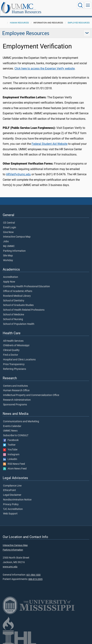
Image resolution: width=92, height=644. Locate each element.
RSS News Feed (14, 464)
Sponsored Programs (15, 405)
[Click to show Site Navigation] (88, 5)
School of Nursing (13, 319)
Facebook (11, 440)
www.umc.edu (10, 567)
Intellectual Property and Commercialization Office (31, 395)
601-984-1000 (33, 575)
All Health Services (13, 341)
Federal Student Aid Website (50, 144)
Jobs (6, 242)
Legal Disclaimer (12, 495)
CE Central (9, 223)
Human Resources (27, 12)
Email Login (10, 228)
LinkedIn (10, 459)
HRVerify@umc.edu (18, 174)
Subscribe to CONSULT (16, 436)
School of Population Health (19, 324)
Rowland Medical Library (17, 296)
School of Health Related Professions (24, 310)
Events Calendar (12, 426)
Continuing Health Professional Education (26, 287)
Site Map (8, 256)
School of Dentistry (14, 301)
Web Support (10, 514)
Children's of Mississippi (16, 345)
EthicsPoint (9, 490)
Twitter (9, 445)
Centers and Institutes (15, 386)
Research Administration (17, 400)
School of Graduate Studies (18, 305)
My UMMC (9, 246)
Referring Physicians (15, 369)
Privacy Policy (11, 504)
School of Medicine (14, 315)
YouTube (10, 450)
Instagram (11, 455)
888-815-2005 (35, 579)
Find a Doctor (11, 355)
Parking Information (14, 251)
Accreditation (11, 277)
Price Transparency (14, 364)
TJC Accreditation (13, 509)
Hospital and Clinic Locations (19, 360)
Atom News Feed (15, 469)
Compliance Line (12, 486)
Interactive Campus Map (17, 237)
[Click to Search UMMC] (80, 5)
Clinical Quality (11, 350)
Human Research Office (16, 391)
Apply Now (9, 282)
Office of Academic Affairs (18, 291)
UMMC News (10, 431)
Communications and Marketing (21, 422)
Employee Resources (79, 23)
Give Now (8, 232)
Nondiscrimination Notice (17, 500)
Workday (8, 260)
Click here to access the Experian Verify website (45, 69)
